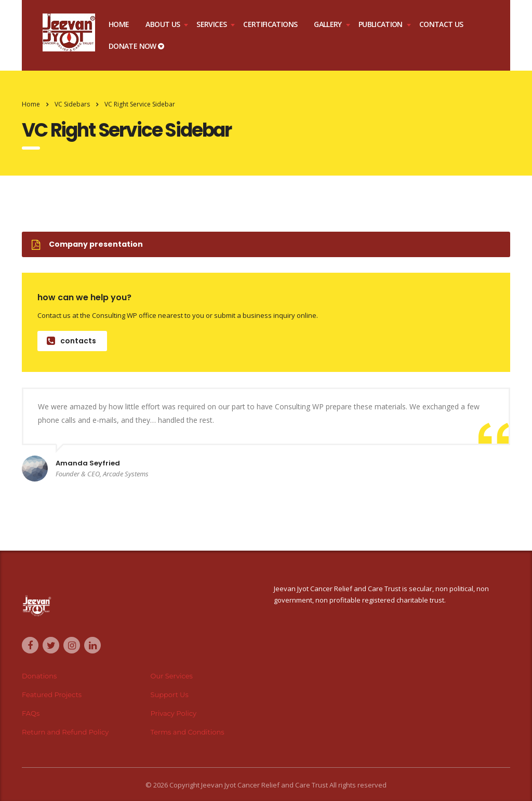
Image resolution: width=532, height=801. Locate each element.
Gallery (328, 24)
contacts (71, 341)
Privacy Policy (174, 713)
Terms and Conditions (188, 732)
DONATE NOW (136, 46)
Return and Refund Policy (65, 732)
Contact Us (441, 24)
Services (211, 24)
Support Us (170, 695)
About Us (163, 24)
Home (119, 24)
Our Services (172, 676)
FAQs (31, 713)
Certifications (270, 24)
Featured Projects (52, 695)
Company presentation (87, 244)
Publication (381, 24)
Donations (39, 676)
